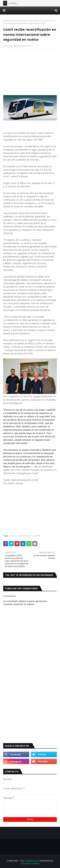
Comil (13, 536)
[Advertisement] (30, 72)
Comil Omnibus (24, 536)
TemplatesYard (31, 861)
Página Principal (10, 21)
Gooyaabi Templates (30, 863)
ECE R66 (23, 21)
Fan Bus (9, 46)
